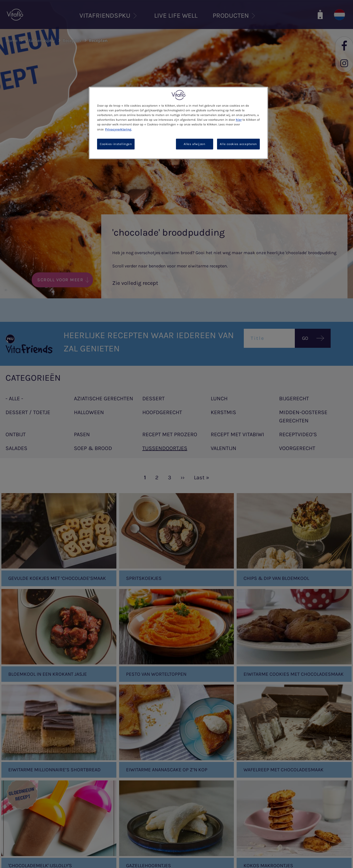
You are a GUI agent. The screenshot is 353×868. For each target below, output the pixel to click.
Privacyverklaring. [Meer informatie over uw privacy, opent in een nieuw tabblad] (118, 129)
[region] (178, 123)
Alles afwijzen (195, 144)
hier (239, 120)
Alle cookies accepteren (238, 144)
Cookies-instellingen (116, 144)
